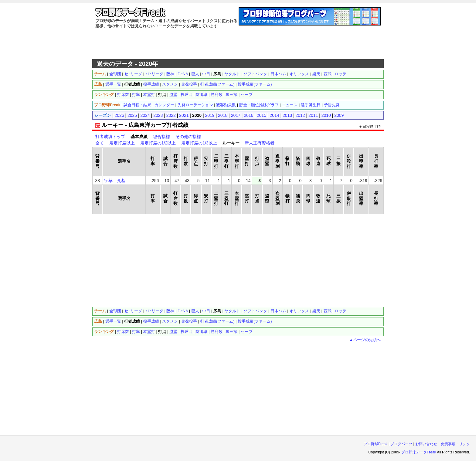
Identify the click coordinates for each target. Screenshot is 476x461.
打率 (136, 95)
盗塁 (173, 95)
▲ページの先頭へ (365, 340)
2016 (248, 115)
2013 (287, 115)
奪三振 (231, 95)
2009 (339, 115)
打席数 (123, 95)
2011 (313, 115)
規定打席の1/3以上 (199, 143)
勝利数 (217, 95)
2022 (171, 115)
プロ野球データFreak (419, 452)
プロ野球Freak (376, 444)
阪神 (170, 74)
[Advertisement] (238, 44)
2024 (145, 115)
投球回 (187, 95)
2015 (262, 115)
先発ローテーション (195, 105)
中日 (206, 74)
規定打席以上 (122, 143)
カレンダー (164, 105)
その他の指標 (188, 137)
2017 (236, 115)
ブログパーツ (401, 444)
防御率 (201, 95)
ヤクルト (232, 74)
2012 (300, 115)
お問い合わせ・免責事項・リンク (443, 444)
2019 (210, 115)
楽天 (316, 74)
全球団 (115, 74)
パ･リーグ (154, 74)
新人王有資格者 (260, 143)
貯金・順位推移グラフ (259, 105)
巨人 (195, 74)
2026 (119, 115)
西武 (328, 74)
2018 (223, 115)
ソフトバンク (255, 74)
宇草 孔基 (115, 181)
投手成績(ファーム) (255, 84)
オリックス (299, 74)
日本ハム (278, 74)
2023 (158, 115)
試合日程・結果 (137, 105)
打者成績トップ (110, 137)
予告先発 (332, 105)
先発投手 (189, 84)
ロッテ (340, 74)
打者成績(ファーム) (218, 84)
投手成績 (151, 84)
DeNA (183, 74)
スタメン (170, 84)
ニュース (290, 105)
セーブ (247, 95)
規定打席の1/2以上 (158, 143)
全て (100, 143)
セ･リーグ (133, 74)
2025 (132, 115)
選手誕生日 (311, 105)
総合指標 (161, 137)
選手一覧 (113, 84)
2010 (326, 115)
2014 (274, 115)
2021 (184, 115)
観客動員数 (226, 105)
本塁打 (149, 95)
